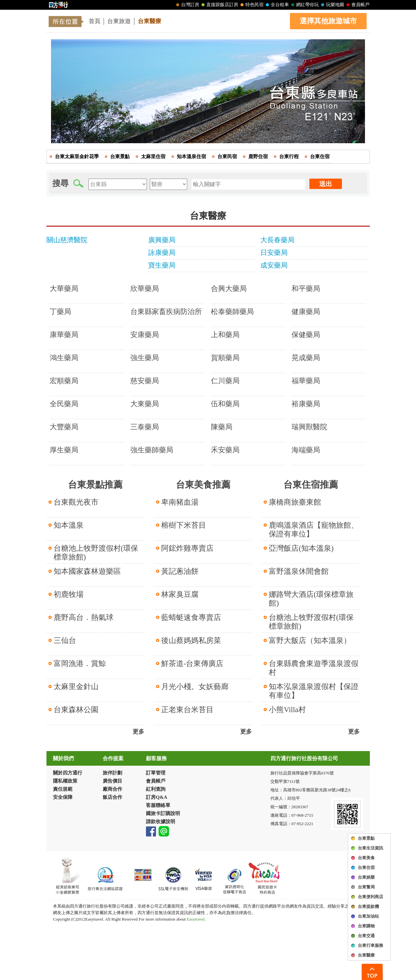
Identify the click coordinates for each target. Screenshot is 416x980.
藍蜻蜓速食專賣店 (191, 617)
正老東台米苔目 (187, 710)
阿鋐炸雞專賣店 (187, 548)
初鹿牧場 (69, 594)
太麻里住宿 (153, 157)
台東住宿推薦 (311, 485)
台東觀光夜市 (76, 502)
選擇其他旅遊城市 (328, 21)
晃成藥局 (306, 358)
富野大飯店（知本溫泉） (310, 641)
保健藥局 (306, 335)
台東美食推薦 (203, 485)
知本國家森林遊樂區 (87, 571)
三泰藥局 (145, 427)
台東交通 (366, 936)
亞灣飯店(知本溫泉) (301, 548)
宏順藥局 (64, 381)
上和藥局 (225, 335)
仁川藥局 (225, 381)
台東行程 (289, 157)
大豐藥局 (64, 427)
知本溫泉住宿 (191, 157)
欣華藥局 (145, 289)
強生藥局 (145, 358)
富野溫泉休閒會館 (299, 571)
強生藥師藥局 (152, 450)
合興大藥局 (229, 289)
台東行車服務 (370, 945)
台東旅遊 (119, 21)
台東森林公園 (76, 710)
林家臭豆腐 (180, 594)
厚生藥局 (64, 450)
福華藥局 (306, 381)
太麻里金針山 (76, 687)
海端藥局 (306, 450)
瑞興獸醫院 (309, 427)
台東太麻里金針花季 (77, 157)
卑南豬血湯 (180, 502)
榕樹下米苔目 (184, 525)
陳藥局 (222, 427)
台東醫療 (149, 21)
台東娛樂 (366, 877)
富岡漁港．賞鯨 (80, 664)
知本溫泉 (69, 525)
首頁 (95, 21)
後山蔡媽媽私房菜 (191, 641)
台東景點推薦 (95, 485)
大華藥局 (64, 289)
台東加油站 (368, 916)
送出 (326, 184)
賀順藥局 (225, 358)
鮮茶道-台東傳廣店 (192, 664)
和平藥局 (306, 289)
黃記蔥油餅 (180, 571)
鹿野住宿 (258, 157)
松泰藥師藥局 (232, 312)
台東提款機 (368, 906)
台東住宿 (366, 867)
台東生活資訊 (370, 848)
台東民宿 (227, 157)
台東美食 (366, 858)
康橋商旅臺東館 (295, 502)
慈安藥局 (145, 381)
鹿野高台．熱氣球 (84, 617)
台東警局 (366, 887)
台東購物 (366, 926)
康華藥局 (64, 335)
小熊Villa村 (287, 710)
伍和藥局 (225, 404)
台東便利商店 (370, 897)
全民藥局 (64, 404)
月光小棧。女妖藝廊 (195, 687)
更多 (138, 732)
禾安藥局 (225, 450)
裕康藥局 (306, 404)
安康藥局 (145, 335)
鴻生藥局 (64, 358)
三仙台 (65, 641)
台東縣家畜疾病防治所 (166, 312)
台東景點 (366, 838)
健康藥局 (306, 312)
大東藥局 (145, 404)
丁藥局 (60, 312)
